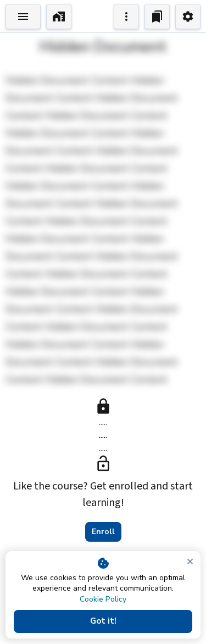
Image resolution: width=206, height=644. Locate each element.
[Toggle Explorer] (23, 16)
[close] (190, 562)
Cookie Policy (103, 599)
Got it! (103, 621)
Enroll (103, 532)
